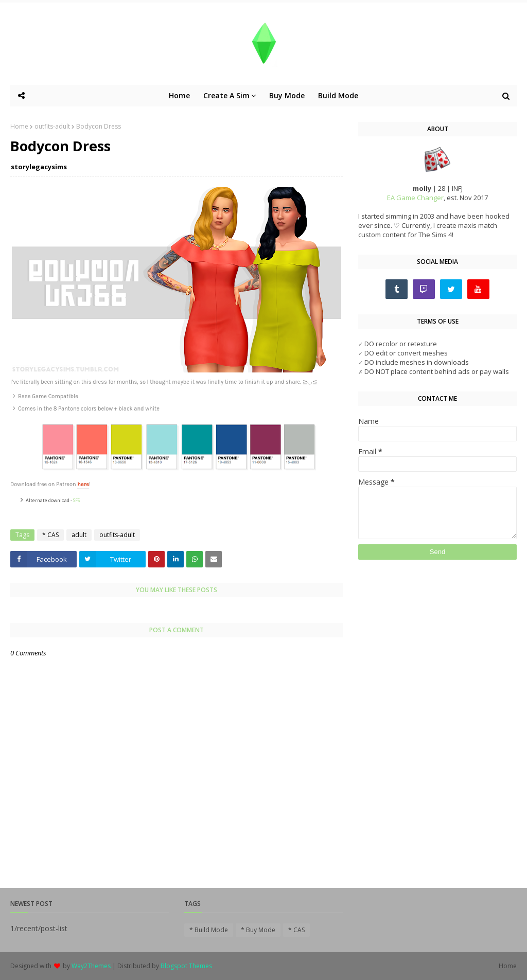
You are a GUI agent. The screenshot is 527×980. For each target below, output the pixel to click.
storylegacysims (39, 167)
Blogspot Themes (186, 966)
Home (19, 126)
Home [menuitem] (179, 95)
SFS (76, 500)
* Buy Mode (258, 930)
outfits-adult (52, 126)
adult (79, 535)
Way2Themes (91, 966)
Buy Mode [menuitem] (287, 95)
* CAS (50, 535)
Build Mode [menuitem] (338, 95)
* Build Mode (209, 930)
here (83, 484)
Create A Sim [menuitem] (226, 95)
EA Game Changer (415, 198)
